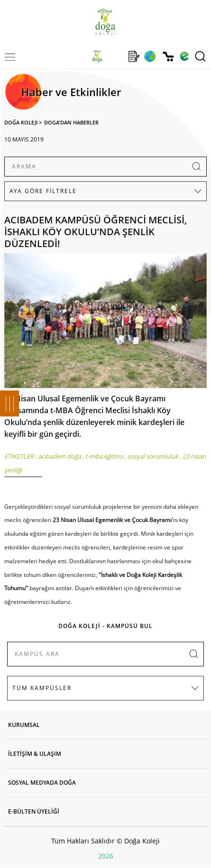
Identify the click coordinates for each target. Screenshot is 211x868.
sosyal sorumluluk (153, 456)
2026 (106, 856)
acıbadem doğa (60, 456)
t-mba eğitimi (104, 456)
